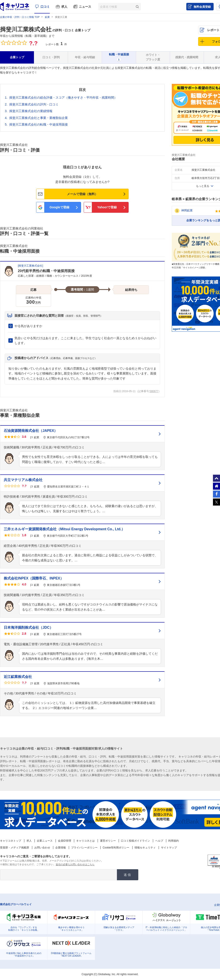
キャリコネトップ (11, 841)
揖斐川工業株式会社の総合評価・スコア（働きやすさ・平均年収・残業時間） (63, 98)
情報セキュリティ (145, 848)
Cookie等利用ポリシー (116, 848)
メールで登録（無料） (82, 194)
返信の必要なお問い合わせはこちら (75, 864)
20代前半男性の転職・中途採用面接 (46, 271)
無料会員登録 (202, 7)
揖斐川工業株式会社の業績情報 (31, 111)
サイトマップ (169, 848)
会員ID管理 (65, 841)
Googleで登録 (59, 207)
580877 (154, 391)
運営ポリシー (108, 841)
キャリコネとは (85, 841)
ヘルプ (159, 841)
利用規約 (174, 841)
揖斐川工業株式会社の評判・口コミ (34, 104)
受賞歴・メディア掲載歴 (15, 848)
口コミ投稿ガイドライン (135, 841)
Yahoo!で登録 (107, 207)
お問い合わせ (42, 848)
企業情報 (61, 848)
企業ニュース (45, 841)
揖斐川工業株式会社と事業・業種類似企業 (39, 118)
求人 (64, 7)
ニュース (85, 7)
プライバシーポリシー (84, 848)
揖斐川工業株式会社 (26, 29)
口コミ (45, 7)
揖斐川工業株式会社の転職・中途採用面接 (39, 124)
